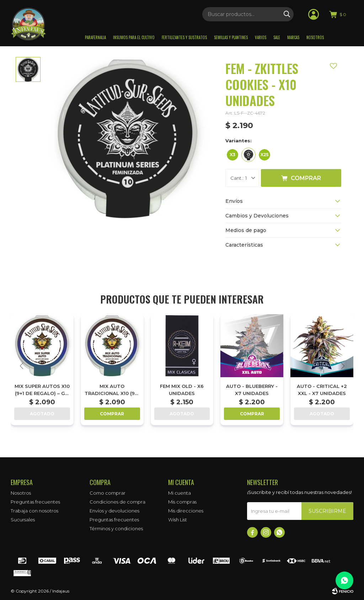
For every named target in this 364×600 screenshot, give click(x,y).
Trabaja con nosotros (34, 511)
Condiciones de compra (117, 502)
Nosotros (315, 37)
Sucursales (23, 520)
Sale (277, 37)
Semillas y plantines (231, 37)
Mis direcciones (186, 511)
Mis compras (182, 502)
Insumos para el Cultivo (134, 37)
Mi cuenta (180, 493)
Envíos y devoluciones (114, 511)
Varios (261, 37)
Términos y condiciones (116, 528)
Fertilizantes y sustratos (184, 37)
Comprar (306, 178)
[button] (343, 366)
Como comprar (108, 493)
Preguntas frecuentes (35, 502)
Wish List (178, 520)
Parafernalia (95, 37)
